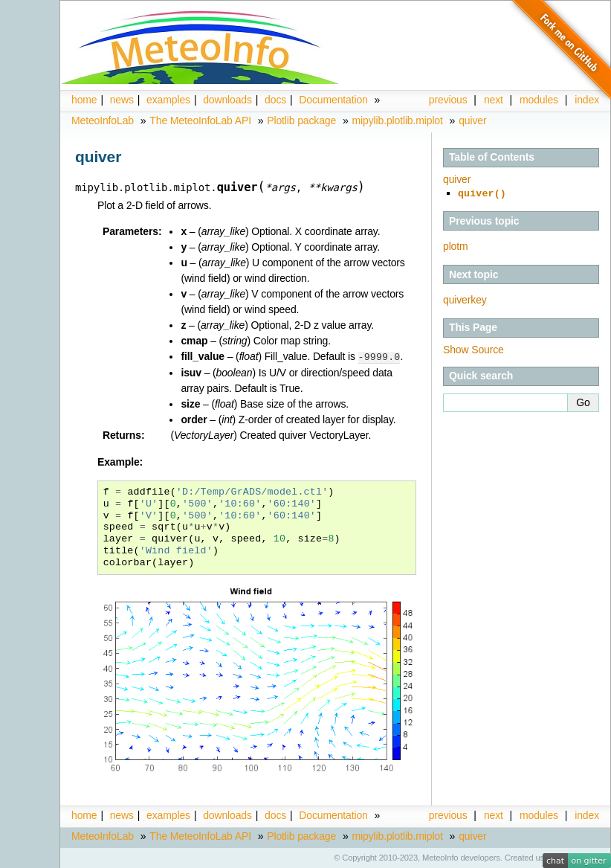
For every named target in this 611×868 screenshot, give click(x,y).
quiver (472, 120)
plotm (456, 245)
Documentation (333, 100)
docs (275, 100)
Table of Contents (492, 157)
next (494, 100)
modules (539, 814)
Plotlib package (301, 120)
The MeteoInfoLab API (200, 120)
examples (168, 100)
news (122, 100)
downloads (227, 100)
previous (448, 100)
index (587, 814)
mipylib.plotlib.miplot (398, 120)
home (84, 100)
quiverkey (465, 298)
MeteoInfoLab (103, 120)
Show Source (473, 348)
